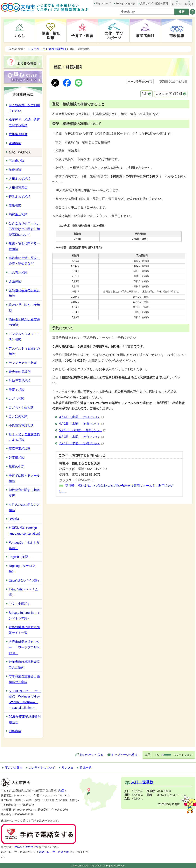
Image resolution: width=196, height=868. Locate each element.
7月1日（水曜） (81, 443)
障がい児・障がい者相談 (24, 308)
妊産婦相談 (17, 458)
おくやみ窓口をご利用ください (24, 108)
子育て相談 (17, 390)
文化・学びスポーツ (114, 36)
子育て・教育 (82, 36)
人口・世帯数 (142, 782)
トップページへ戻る (125, 755)
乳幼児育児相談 (20, 381)
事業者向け (145, 36)
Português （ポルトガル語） (24, 545)
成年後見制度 (18, 134)
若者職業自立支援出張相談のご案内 (24, 679)
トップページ (36, 49)
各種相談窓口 (57, 49)
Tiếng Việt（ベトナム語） (23, 592)
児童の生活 (17, 467)
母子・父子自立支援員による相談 (24, 437)
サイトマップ (103, 3)
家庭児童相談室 (20, 449)
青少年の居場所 (20, 372)
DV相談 (14, 519)
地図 (62, 791)
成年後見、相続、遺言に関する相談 (24, 122)
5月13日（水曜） (82, 430)
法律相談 (15, 143)
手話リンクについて (27, 847)
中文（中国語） (20, 604)
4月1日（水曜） (81, 424)
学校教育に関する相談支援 (24, 493)
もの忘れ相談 (18, 273)
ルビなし (189, 4)
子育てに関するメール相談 (24, 478)
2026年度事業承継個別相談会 (25, 720)
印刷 (144, 94)
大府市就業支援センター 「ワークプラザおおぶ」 (24, 647)
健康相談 (15, 205)
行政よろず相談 (20, 197)
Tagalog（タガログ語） (22, 569)
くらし (19, 36)
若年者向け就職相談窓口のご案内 (24, 665)
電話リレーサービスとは (56, 852)
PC (157, 755)
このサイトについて (42, 767)
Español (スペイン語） (25, 580)
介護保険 (15, 281)
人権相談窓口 (18, 188)
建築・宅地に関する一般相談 (24, 246)
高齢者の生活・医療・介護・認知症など (24, 261)
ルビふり (177, 4)
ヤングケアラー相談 (23, 363)
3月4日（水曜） (81, 417)
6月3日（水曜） (81, 437)
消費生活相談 (18, 214)
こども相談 (17, 398)
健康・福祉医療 (51, 36)
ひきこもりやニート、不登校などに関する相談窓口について (24, 229)
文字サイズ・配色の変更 (154, 3)
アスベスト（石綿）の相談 (24, 351)
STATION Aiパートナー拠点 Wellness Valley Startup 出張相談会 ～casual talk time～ (25, 699)
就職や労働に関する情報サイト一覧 (24, 630)
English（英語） (20, 557)
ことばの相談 (18, 416)
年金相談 (15, 170)
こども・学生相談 (21, 407)
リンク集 (67, 767)
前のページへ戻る (92, 755)
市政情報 (177, 36)
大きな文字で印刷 (169, 94)
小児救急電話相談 (21, 425)
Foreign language (125, 3)
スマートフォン (183, 755)
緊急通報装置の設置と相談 (24, 293)
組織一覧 (86, 767)
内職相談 (15, 731)
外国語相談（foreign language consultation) (24, 531)
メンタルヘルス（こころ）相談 (24, 337)
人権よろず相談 (20, 179)
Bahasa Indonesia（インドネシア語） (24, 616)
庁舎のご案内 (14, 767)
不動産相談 (17, 161)
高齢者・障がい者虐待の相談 (24, 322)
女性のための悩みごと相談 (24, 507)
